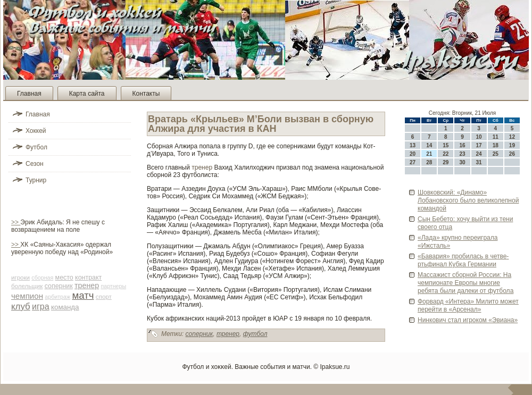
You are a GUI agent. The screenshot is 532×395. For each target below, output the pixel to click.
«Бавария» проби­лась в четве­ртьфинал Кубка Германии (463, 260)
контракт (88, 278)
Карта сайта (87, 94)
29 (446, 162)
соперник (59, 286)
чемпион (27, 296)
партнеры (113, 286)
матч (83, 295)
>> (16, 222)
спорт (104, 297)
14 (429, 145)
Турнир (36, 180)
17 (479, 145)
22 (446, 154)
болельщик (27, 286)
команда (65, 307)
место (64, 278)
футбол (255, 334)
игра (41, 306)
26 (512, 154)
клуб (21, 306)
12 (512, 137)
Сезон (35, 164)
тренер (87, 285)
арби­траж (57, 297)
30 (462, 162)
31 (479, 162)
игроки (20, 278)
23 (462, 154)
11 (496, 137)
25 (496, 154)
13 (413, 145)
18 (496, 145)
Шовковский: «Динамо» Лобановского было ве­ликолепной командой (468, 200)
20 (413, 154)
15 (446, 145)
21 (429, 154)
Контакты (146, 94)
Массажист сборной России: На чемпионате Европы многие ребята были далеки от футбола (465, 283)
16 (462, 145)
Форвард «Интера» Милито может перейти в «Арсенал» (468, 305)
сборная (42, 278)
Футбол (36, 147)
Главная (29, 94)
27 (413, 162)
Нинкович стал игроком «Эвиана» (468, 320)
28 (429, 162)
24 (479, 154)
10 (479, 137)
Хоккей (36, 131)
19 (512, 145)
